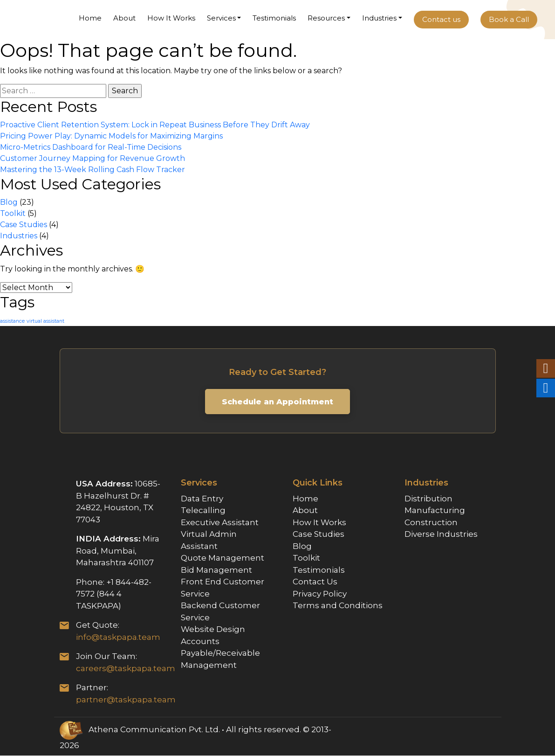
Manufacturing (435, 511)
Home (90, 18)
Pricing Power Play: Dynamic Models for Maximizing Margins (111, 136)
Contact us (441, 19)
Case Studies (24, 225)
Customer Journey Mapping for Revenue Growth (92, 158)
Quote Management (223, 558)
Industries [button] (379, 18)
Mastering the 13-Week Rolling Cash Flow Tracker (92, 170)
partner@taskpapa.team (126, 700)
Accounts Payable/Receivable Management (220, 654)
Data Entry (202, 499)
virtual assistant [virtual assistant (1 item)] (45, 321)
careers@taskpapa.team (126, 669)
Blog (9, 202)
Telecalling (203, 511)
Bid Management (216, 570)
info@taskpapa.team (118, 638)
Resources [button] (326, 18)
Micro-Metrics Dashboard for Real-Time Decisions (91, 147)
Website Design (213, 630)
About (124, 18)
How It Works (171, 18)
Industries (19, 236)
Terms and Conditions (338, 606)
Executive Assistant (220, 523)
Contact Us (315, 582)
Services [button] (221, 18)
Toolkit (13, 213)
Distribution (428, 499)
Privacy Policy (320, 594)
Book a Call (509, 19)
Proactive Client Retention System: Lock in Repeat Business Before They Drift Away (155, 125)
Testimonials (274, 18)
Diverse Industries (441, 534)
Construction (431, 523)
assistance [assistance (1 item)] (12, 321)
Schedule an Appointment (277, 402)
